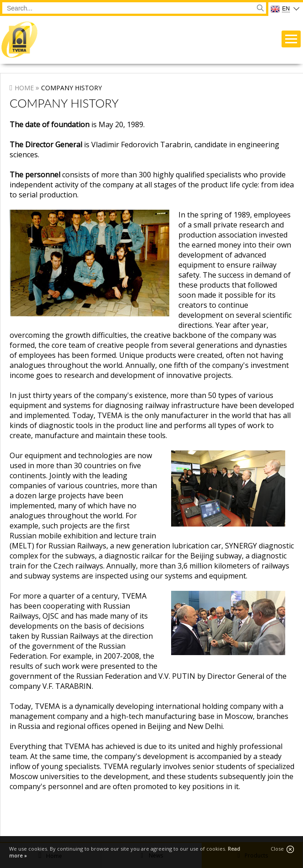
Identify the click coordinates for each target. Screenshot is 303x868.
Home (24, 88)
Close (282, 849)
